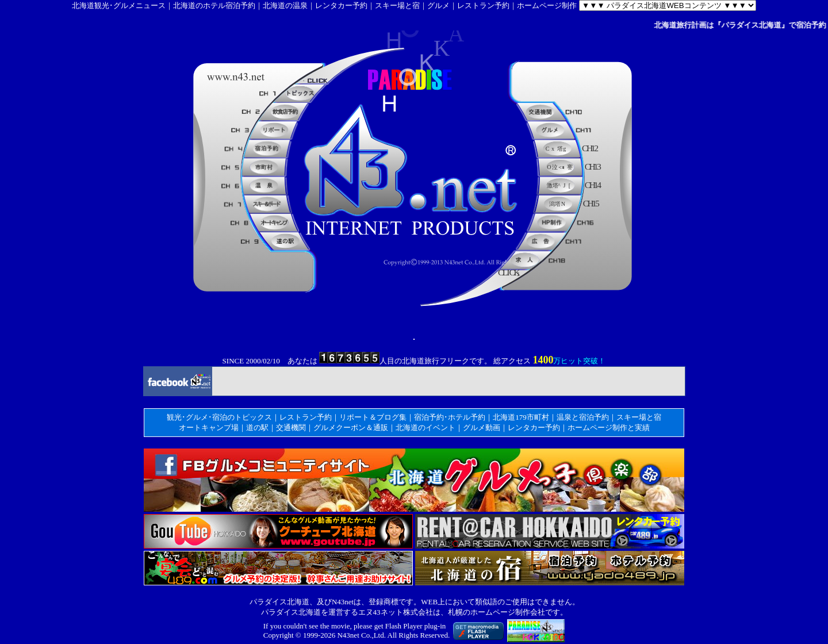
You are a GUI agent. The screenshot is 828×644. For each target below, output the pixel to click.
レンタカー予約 (341, 5)
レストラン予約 (483, 5)
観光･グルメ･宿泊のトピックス (219, 417)
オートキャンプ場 (209, 428)
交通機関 (291, 428)
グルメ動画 (482, 428)
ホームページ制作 (547, 5)
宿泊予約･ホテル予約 (450, 417)
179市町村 (532, 417)
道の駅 (257, 428)
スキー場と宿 (397, 5)
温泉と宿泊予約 (583, 417)
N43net (348, 635)
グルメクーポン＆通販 (351, 428)
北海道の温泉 (285, 5)
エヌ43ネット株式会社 (396, 612)
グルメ (438, 5)
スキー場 (631, 417)
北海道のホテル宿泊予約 (214, 5)
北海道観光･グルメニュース (119, 5)
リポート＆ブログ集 (373, 417)
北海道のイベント (425, 428)
